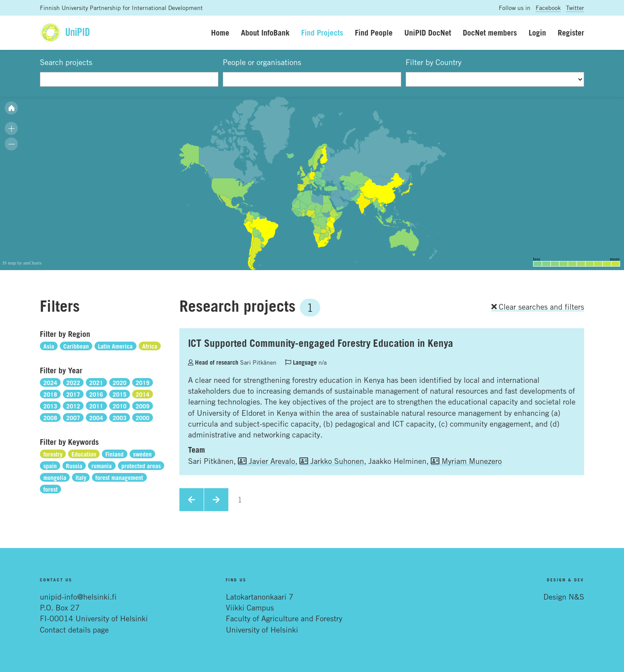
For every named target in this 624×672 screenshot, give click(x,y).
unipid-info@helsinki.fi (78, 597)
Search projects (66, 62)
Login (537, 33)
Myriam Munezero (466, 461)
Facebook (548, 8)
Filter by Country (434, 62)
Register (571, 33)
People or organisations (262, 62)
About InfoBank (265, 33)
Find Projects (322, 33)
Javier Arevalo (266, 461)
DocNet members (490, 33)
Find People (374, 33)
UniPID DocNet (428, 33)
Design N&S (564, 597)
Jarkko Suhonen (332, 461)
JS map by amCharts (22, 263)
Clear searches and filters (538, 307)
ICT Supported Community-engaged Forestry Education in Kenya (321, 343)
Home (220, 33)
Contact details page (74, 630)
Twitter (575, 8)
